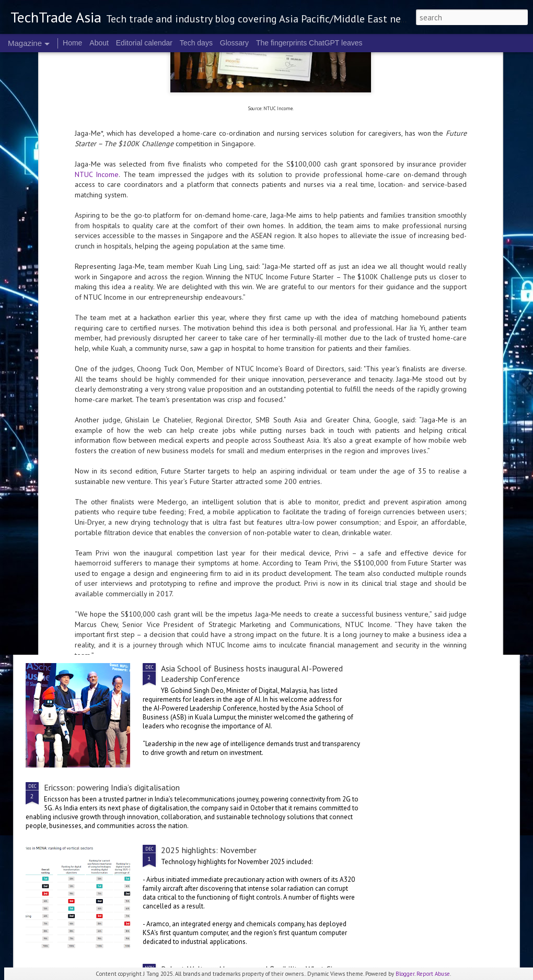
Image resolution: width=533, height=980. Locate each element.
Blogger (405, 974)
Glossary (234, 43)
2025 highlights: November (209, 850)
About (99, 43)
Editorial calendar (144, 43)
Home (72, 43)
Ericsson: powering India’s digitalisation (112, 787)
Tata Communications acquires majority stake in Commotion (149, 579)
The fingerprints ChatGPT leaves (309, 43)
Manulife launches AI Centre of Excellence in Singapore (455, 382)
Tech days (196, 43)
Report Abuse (433, 974)
